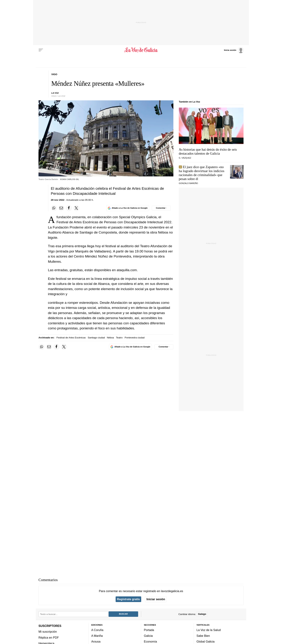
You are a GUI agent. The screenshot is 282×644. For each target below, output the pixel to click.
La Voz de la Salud (209, 630)
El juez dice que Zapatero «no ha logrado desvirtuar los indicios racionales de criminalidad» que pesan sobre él (202, 173)
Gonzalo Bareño (188, 183)
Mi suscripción (48, 632)
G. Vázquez (185, 158)
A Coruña (97, 630)
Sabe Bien (203, 636)
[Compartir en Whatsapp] (54, 208)
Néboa (110, 338)
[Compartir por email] (61, 208)
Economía (150, 641)
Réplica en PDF (49, 637)
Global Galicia (206, 641)
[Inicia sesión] (234, 50)
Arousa (96, 641)
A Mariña (97, 636)
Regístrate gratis (128, 599)
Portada (149, 630)
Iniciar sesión (156, 599)
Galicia (148, 636)
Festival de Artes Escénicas (71, 338)
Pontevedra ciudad (135, 338)
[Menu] (41, 50)
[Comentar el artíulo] (161, 208)
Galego (202, 614)
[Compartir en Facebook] (69, 208)
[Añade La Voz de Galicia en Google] (128, 208)
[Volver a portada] (141, 50)
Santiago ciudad (96, 338)
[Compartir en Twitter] (76, 208)
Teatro (119, 338)
